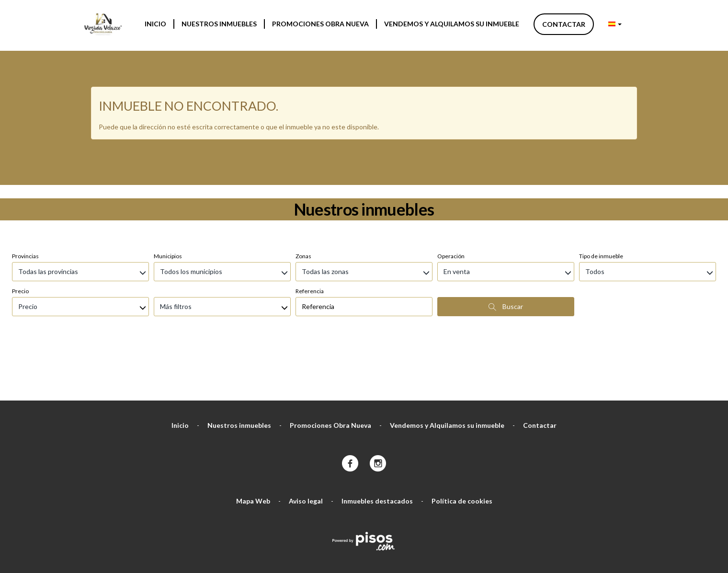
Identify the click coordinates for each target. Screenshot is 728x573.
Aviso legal (306, 450)
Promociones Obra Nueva (320, 24)
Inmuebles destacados (377, 450)
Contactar (564, 24)
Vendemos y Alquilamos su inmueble (452, 24)
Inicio (155, 24)
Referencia (310, 240)
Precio (20, 240)
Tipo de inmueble (601, 205)
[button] (615, 24)
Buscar (506, 256)
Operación (451, 205)
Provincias (25, 205)
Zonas (303, 205)
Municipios (168, 205)
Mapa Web (253, 450)
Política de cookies (462, 450)
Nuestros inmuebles (219, 24)
